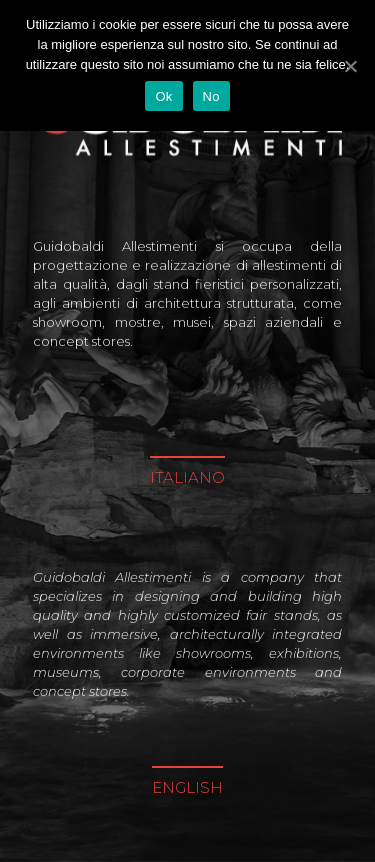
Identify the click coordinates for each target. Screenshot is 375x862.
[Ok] (350, 66)
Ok (163, 96)
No (211, 96)
